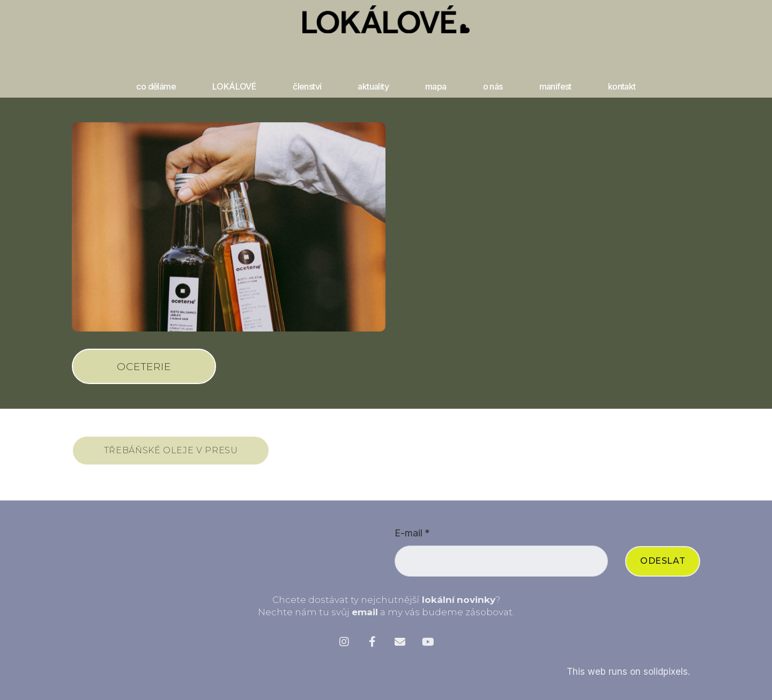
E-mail (412, 537)
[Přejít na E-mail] (400, 645)
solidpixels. (667, 675)
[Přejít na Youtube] (428, 645)
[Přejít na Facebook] (372, 645)
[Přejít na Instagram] (344, 645)
